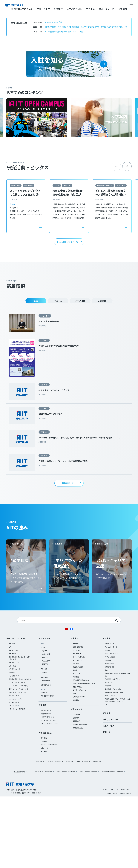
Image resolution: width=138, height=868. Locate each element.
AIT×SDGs (45, 820)
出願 (106, 742)
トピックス (45, 387)
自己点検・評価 (14, 747)
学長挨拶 (12, 715)
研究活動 (67, 257)
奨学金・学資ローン (79, 762)
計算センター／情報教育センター (84, 755)
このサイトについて (125, 861)
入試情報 (102, 372)
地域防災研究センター (48, 789)
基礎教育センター (47, 756)
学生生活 (90, 80)
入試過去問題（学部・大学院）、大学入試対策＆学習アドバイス (118, 772)
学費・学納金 (77, 758)
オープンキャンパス (112, 725)
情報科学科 (46, 752)
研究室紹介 (109, 722)
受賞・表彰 (28, 257)
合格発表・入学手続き (112, 751)
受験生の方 (40, 833)
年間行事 (76, 715)
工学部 (57, 257)
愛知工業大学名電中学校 (88, 843)
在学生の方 (76, 786)
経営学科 (45, 744)
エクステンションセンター (50, 816)
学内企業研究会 (78, 799)
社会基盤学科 (47, 732)
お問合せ (107, 803)
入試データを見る (111, 767)
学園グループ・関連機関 (17, 781)
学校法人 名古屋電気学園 (44, 843)
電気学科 (45, 722)
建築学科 (45, 736)
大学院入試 (109, 754)
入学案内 (122, 80)
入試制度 (108, 732)
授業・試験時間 (78, 718)
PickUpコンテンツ (111, 718)
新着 (36, 372)
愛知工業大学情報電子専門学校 (112, 843)
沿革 (10, 718)
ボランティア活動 (79, 728)
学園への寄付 (13, 777)
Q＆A (107, 776)
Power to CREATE (111, 715)
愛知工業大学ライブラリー (18, 764)
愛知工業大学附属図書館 (81, 752)
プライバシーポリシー (109, 861)
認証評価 (12, 744)
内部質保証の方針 (15, 741)
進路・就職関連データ (80, 796)
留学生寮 (76, 742)
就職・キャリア (106, 80)
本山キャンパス (14, 774)
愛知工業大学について (22, 80)
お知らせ (44, 412)
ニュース (58, 372)
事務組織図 (12, 725)
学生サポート (77, 732)
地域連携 (44, 813)
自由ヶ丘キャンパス (15, 771)
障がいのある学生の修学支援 (18, 761)
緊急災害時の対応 (79, 768)
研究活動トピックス (111, 791)
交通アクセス (108, 797)
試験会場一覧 (109, 738)
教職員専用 (98, 833)
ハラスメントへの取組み (17, 754)
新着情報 (107, 785)
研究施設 (58, 80)
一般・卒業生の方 (83, 833)
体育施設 (76, 748)
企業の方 (76, 789)
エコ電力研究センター (48, 792)
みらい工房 (76, 745)
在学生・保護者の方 (56, 833)
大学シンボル (13, 722)
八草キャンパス (14, 767)
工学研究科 (44, 764)
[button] (127, 238)
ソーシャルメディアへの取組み (19, 757)
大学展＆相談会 (110, 728)
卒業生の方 (76, 793)
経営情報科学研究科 (105, 257)
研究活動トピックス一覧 (68, 313)
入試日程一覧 (109, 735)
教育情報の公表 (14, 734)
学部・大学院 (43, 80)
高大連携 (44, 823)
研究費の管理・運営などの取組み (20, 751)
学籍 (74, 765)
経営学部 (44, 741)
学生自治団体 (77, 725)
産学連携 (44, 810)
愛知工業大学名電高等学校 (66, 843)
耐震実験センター (47, 785)
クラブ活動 (80, 372)
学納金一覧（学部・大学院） (115, 764)
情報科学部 (16, 257)
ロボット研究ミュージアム (50, 795)
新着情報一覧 (68, 555)
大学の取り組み (74, 80)
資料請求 (108, 757)
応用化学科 (46, 726)
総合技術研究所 (46, 782)
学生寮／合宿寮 (78, 738)
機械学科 (45, 729)
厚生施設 (76, 735)
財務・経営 (12, 737)
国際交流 (76, 772)
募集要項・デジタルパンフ (114, 761)
